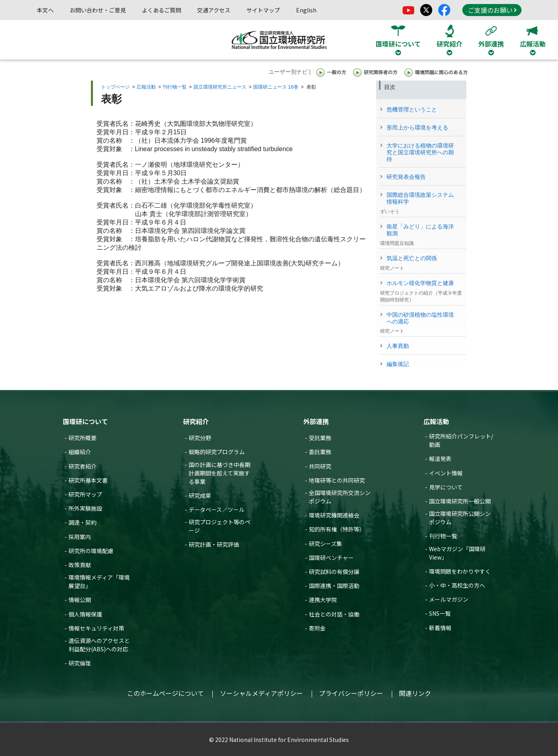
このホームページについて (165, 693)
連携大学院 (323, 600)
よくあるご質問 (161, 10)
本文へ (45, 10)
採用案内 (80, 537)
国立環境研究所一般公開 (460, 501)
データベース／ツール (217, 509)
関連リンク (415, 693)
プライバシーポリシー (351, 693)
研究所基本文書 (88, 480)
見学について (446, 487)
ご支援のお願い (492, 10)
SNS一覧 (440, 613)
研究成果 (200, 495)
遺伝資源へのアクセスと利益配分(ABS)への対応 (99, 645)
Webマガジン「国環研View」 (457, 553)
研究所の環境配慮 (91, 551)
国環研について (85, 421)
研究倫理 (80, 663)
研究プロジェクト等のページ (220, 526)
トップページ (115, 87)
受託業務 (320, 438)
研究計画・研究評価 (214, 544)
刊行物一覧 (175, 87)
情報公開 (80, 600)
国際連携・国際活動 (334, 586)
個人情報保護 (85, 614)
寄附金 (317, 628)
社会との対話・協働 (334, 614)
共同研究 (320, 466)
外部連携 (316, 421)
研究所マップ (85, 494)
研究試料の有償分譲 (334, 572)
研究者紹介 (83, 466)
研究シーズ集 (325, 544)
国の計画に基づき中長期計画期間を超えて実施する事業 (220, 473)
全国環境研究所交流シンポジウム (340, 497)
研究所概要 (83, 438)
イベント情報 (446, 473)
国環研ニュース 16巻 (276, 87)
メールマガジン (449, 599)
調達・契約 (83, 522)
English (306, 10)
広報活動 (146, 87)
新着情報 (440, 628)
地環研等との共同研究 (337, 480)
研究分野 (200, 438)
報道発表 (440, 459)
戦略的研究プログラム (217, 452)
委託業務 (320, 452)
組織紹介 (80, 452)
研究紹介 (196, 421)
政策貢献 (80, 565)
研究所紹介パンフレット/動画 (461, 440)
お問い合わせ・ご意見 (98, 10)
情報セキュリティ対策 (96, 628)
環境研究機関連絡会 (334, 515)
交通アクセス (214, 10)
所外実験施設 (85, 508)
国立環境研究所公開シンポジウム (460, 518)
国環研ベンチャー (331, 558)
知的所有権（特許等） (337, 529)
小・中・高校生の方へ (457, 585)
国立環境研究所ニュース (220, 87)
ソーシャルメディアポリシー (261, 693)
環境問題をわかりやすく (460, 571)
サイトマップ (263, 10)
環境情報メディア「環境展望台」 (99, 581)
